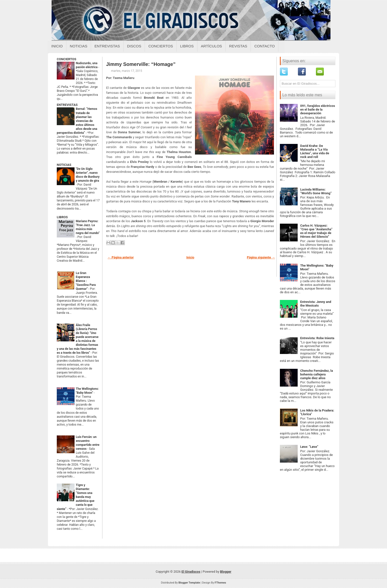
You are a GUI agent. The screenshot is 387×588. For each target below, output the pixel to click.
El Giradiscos (191, 572)
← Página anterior (121, 257)
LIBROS (62, 217)
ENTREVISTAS (67, 105)
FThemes (220, 583)
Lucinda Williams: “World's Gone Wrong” (316, 191)
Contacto (264, 46)
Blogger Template (189, 583)
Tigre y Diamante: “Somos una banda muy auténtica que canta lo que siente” (76, 497)
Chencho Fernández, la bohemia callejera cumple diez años (317, 374)
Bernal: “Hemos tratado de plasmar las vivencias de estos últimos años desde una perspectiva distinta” (77, 121)
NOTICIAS (64, 165)
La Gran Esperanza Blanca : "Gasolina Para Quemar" (86, 281)
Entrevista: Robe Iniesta (317, 338)
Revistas (238, 46)
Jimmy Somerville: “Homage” (141, 64)
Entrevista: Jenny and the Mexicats (316, 304)
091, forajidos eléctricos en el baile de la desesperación (318, 109)
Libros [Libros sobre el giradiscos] (187, 46)
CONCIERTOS (67, 59)
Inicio (57, 46)
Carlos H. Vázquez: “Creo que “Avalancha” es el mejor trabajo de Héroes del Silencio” (316, 231)
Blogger (226, 572)
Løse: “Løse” (309, 447)
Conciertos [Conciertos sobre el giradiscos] (161, 46)
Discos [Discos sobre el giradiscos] (134, 46)
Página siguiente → (261, 257)
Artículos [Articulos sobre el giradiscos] (212, 46)
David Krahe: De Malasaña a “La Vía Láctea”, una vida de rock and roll (315, 151)
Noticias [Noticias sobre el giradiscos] (79, 46)
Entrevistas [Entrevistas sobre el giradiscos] (107, 46)
